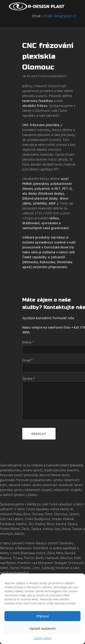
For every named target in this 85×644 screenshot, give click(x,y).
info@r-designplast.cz (59, 16)
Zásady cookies (43, 638)
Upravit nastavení (43, 628)
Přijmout (42, 616)
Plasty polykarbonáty (47, 76)
